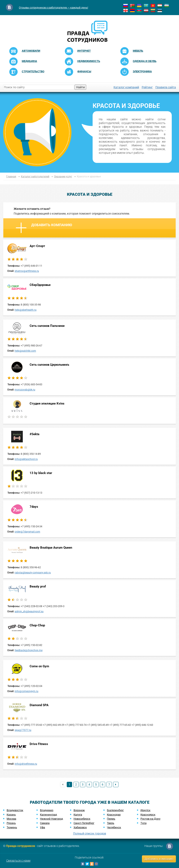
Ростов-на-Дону (150, 819)
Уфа (42, 827)
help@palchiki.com (25, 351)
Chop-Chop (37, 625)
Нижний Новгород (51, 819)
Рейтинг (147, 87)
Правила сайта (166, 87)
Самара (45, 823)
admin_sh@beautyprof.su (29, 611)
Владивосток (15, 810)
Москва (11, 819)
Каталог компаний (126, 87)
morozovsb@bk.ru (25, 390)
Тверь (111, 823)
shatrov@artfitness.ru (27, 271)
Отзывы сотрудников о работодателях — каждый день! (53, 8)
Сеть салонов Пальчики (47, 326)
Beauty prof (38, 586)
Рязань (11, 823)
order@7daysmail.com (27, 532)
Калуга (78, 815)
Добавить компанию (44, 228)
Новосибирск (82, 819)
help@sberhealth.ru (26, 310)
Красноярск (148, 815)
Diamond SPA (39, 705)
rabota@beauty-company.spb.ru (33, 573)
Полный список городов (90, 833)
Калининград (48, 815)
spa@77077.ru (23, 730)
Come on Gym (39, 666)
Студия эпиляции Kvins (47, 404)
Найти (80, 87)
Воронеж (79, 810)
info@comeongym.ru (27, 691)
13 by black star (41, 473)
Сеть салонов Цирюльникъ (49, 365)
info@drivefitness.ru (26, 764)
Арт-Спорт (37, 246)
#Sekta (34, 434)
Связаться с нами (18, 861)
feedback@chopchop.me (29, 650)
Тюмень (12, 827)
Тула (143, 823)
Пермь (111, 819)
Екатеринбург (115, 810)
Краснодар (114, 815)
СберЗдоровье (40, 285)
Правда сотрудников (21, 846)
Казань (11, 815)
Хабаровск (80, 827)
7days (34, 507)
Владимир (47, 810)
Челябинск (114, 827)
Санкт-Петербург (84, 823)
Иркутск (145, 810)
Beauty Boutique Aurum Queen (51, 548)
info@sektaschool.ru (26, 459)
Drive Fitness (39, 744)
